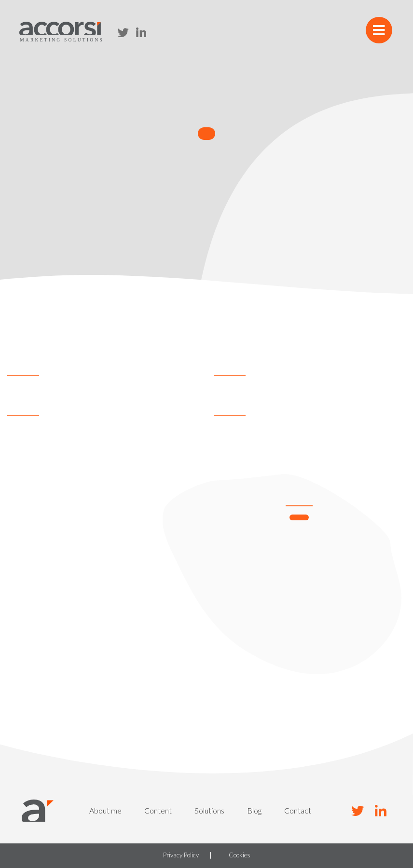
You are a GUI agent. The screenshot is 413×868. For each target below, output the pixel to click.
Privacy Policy (181, 855)
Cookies (240, 855)
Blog (254, 810)
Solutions (209, 810)
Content (158, 810)
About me (105, 810)
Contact (298, 810)
